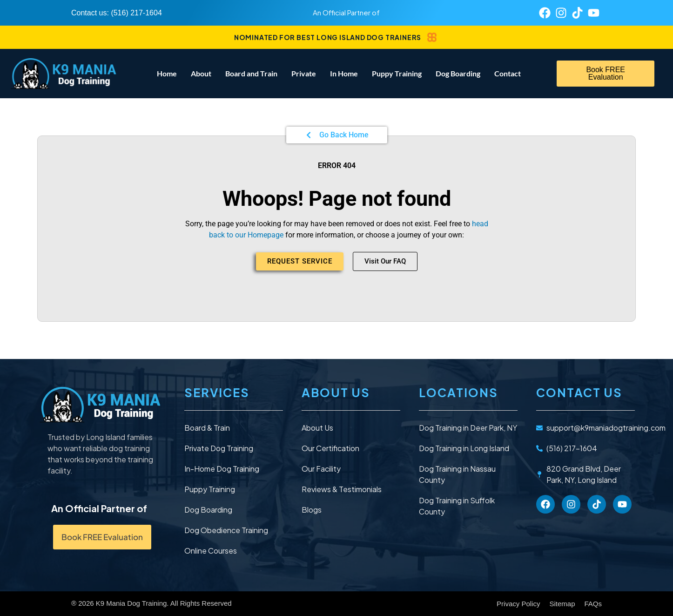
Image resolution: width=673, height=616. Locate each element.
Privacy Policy (518, 604)
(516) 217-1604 (136, 13)
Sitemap (562, 604)
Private (304, 73)
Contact (508, 73)
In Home (344, 73)
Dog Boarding (458, 73)
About (201, 73)
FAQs (593, 604)
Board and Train (251, 73)
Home (167, 73)
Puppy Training (397, 73)
